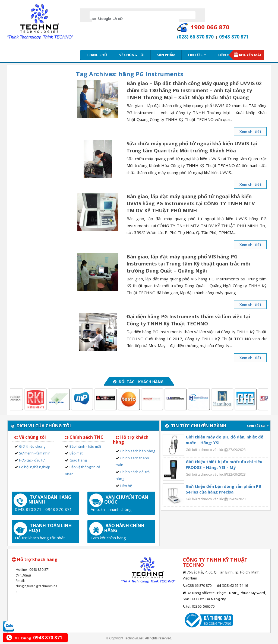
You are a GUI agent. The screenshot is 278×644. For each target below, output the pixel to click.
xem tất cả (258, 426)
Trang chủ (97, 55)
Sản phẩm (166, 55)
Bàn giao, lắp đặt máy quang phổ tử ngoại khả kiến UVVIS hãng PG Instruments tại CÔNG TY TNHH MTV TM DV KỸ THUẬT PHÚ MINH (191, 203)
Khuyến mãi (250, 55)
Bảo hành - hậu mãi (85, 446)
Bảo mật (76, 453)
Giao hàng (78, 460)
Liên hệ (225, 55)
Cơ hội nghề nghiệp (35, 467)
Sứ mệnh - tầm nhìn (35, 453)
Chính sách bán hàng (138, 451)
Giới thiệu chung (32, 446)
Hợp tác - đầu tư (32, 460)
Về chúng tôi (132, 55)
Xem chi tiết (250, 132)
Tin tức (197, 55)
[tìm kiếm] (135, 19)
